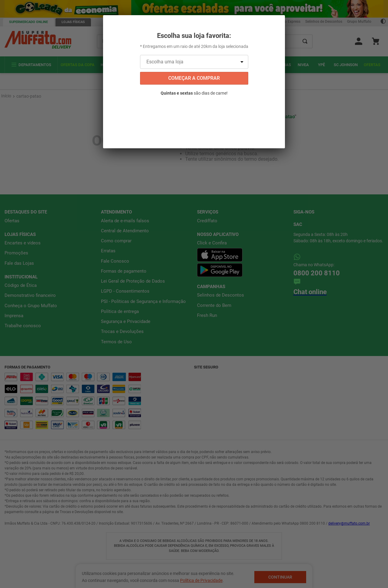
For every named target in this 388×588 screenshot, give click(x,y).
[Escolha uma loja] (194, 62)
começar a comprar (194, 78)
